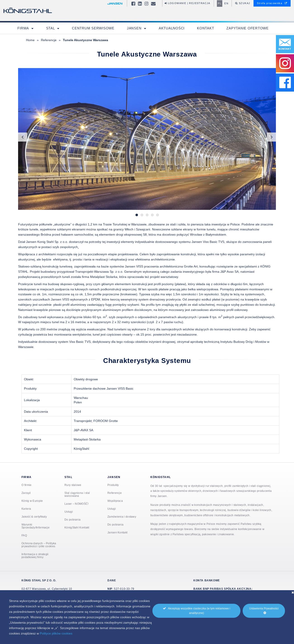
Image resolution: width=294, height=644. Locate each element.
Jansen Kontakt (117, 532)
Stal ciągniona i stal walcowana (77, 494)
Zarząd (26, 493)
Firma (24, 28)
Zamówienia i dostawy (122, 517)
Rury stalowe (73, 485)
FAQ (24, 535)
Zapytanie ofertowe (248, 28)
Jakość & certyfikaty (34, 517)
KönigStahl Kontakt (77, 527)
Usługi (69, 512)
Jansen (135, 28)
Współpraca (115, 501)
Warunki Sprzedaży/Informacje (36, 526)
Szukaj (244, 3)
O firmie (26, 485)
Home (30, 40)
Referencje (49, 40)
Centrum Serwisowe (93, 28)
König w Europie (32, 501)
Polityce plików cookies (56, 633)
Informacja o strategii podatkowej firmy (35, 556)
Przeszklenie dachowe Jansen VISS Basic (104, 388)
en (226, 3)
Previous (23, 137)
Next (271, 137)
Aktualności (172, 28)
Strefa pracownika (272, 3)
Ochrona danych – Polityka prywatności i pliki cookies (39, 545)
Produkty (113, 485)
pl (220, 3)
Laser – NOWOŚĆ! (77, 504)
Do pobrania (72, 520)
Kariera (26, 509)
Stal (51, 28)
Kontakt (205, 28)
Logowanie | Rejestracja (187, 3)
